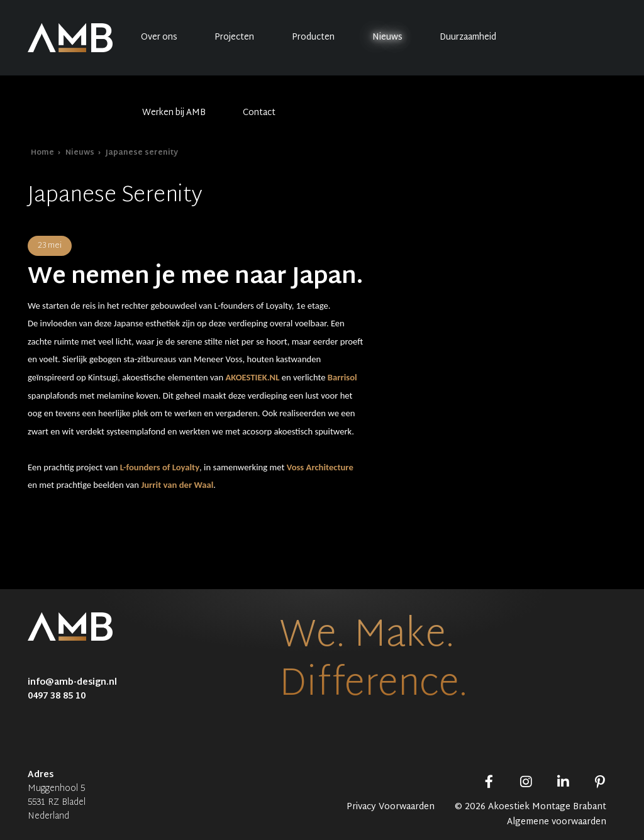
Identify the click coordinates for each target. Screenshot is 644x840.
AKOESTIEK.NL (252, 377)
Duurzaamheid (468, 37)
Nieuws (387, 37)
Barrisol (342, 377)
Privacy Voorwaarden (391, 807)
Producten (313, 37)
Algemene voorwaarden (557, 822)
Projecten (234, 37)
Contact (259, 113)
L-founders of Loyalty (160, 467)
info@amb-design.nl (72, 682)
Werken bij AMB (174, 113)
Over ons (159, 37)
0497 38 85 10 (57, 696)
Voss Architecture (320, 467)
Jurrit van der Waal (177, 485)
